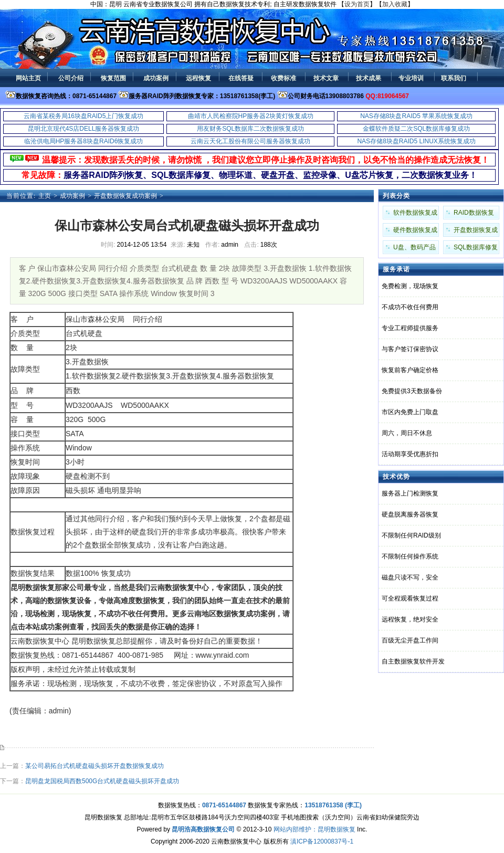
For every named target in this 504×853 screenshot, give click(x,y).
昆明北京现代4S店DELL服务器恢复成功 (84, 129)
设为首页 (357, 4)
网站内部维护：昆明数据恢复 (314, 829)
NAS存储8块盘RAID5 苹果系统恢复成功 (416, 116)
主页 (45, 196)
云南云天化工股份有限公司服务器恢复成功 (250, 141)
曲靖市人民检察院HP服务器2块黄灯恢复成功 (251, 116)
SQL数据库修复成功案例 (476, 249)
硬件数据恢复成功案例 (415, 231)
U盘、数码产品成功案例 (414, 249)
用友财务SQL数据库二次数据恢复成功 (250, 129)
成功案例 (72, 196)
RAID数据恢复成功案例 (474, 214)
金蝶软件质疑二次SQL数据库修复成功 (416, 129)
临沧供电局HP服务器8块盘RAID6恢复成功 (84, 141)
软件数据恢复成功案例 (415, 214)
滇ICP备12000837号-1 (322, 841)
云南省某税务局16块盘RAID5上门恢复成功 (84, 116)
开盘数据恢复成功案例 (125, 196)
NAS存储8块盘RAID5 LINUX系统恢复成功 (416, 141)
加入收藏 (395, 4)
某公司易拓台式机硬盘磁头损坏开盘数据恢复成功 (94, 766)
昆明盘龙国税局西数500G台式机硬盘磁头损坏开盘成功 (102, 781)
